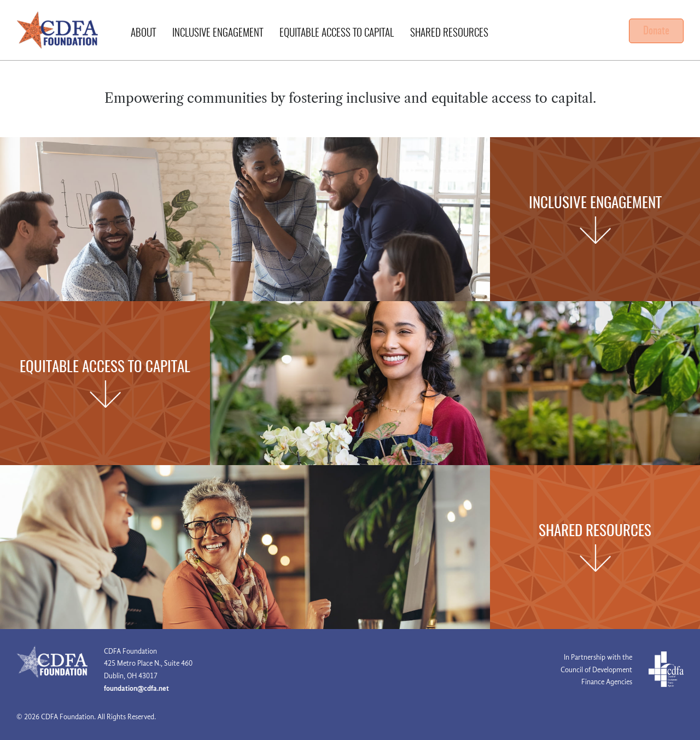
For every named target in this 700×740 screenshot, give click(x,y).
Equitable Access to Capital (337, 34)
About (143, 34)
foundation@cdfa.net (136, 688)
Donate (656, 31)
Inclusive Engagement (218, 34)
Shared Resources (449, 34)
